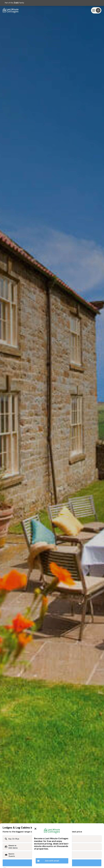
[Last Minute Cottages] (11, 10)
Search (52, 863)
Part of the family (14, 3)
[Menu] (96, 10)
